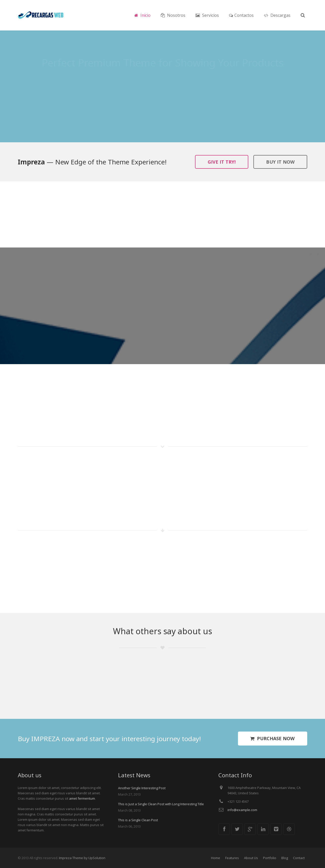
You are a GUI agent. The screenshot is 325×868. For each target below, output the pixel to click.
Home (216, 858)
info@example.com (242, 810)
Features (232, 858)
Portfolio (270, 858)
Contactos (241, 15)
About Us (251, 858)
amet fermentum (82, 798)
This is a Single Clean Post (138, 820)
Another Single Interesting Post (142, 788)
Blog (285, 858)
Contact (299, 858)
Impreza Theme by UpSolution (82, 858)
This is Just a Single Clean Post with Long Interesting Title (161, 804)
